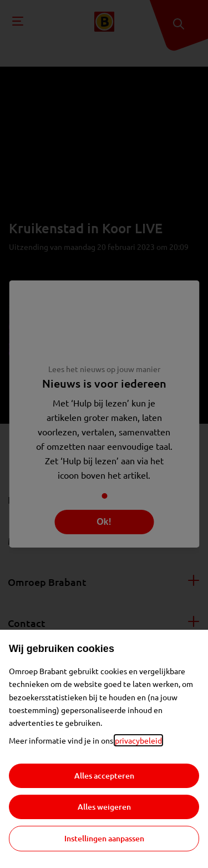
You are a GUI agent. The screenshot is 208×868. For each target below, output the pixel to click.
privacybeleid (138, 740)
